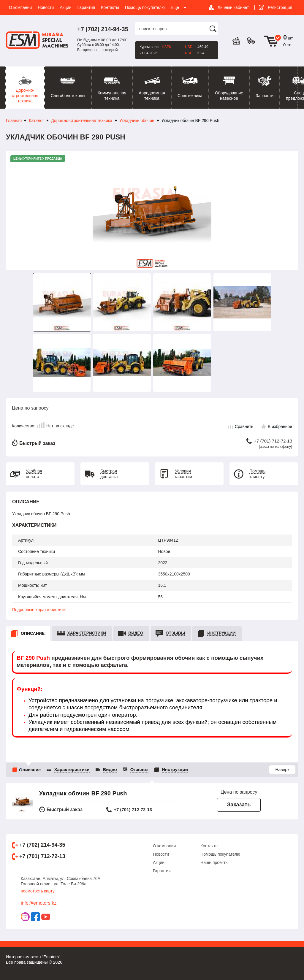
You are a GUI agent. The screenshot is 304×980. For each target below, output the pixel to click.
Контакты (209, 846)
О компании (164, 846)
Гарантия (162, 871)
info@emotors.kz (39, 903)
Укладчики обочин (137, 120)
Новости (161, 854)
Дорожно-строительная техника (82, 120)
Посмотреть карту (38, 891)
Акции (159, 862)
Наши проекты (214, 862)
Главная (14, 120)
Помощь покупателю (220, 854)
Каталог (36, 120)
